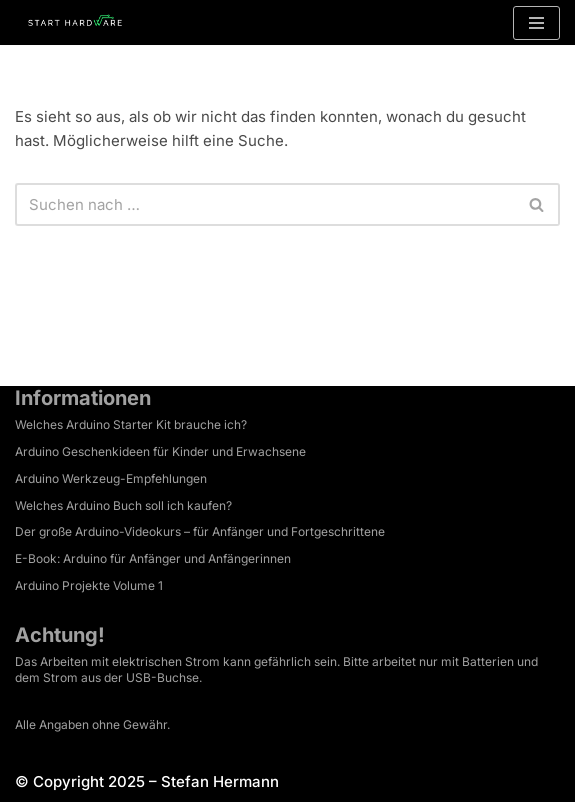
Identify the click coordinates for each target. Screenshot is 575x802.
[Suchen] (265, 204)
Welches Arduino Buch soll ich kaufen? (123, 505)
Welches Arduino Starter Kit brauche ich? (131, 424)
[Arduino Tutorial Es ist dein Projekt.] (75, 22)
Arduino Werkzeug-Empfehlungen (111, 478)
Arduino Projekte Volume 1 (89, 585)
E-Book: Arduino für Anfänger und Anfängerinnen (153, 558)
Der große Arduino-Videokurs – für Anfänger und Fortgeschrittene (200, 531)
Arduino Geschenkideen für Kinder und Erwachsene (160, 451)
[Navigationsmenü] (536, 23)
